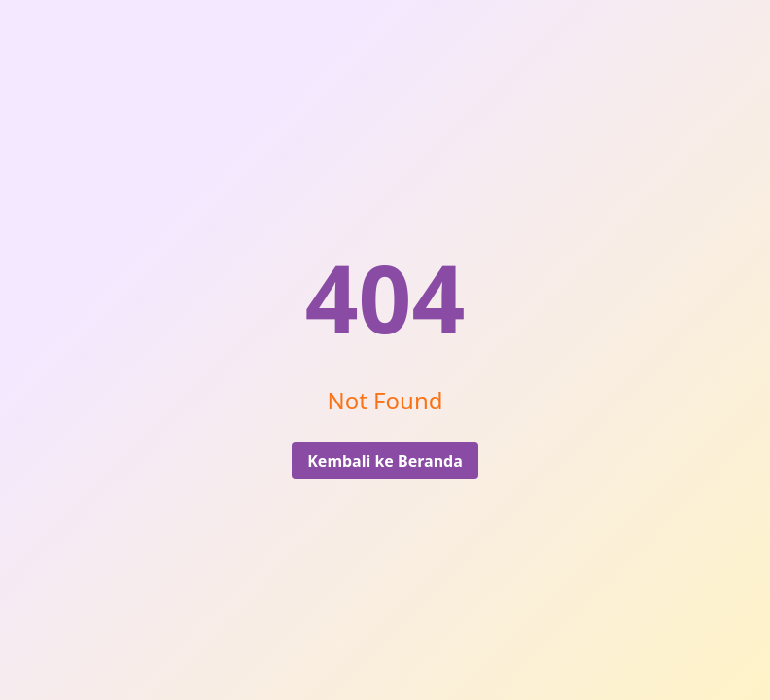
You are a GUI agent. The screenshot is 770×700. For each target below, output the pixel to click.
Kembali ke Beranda (385, 461)
